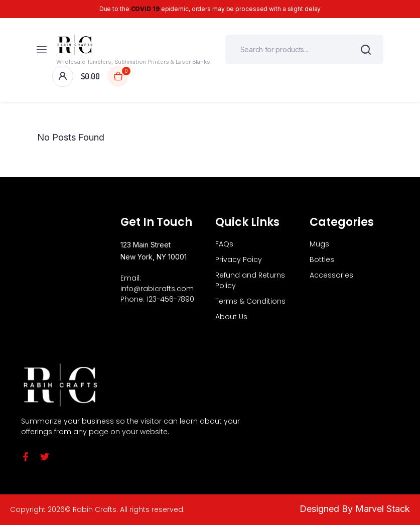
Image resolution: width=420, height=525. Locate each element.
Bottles (322, 259)
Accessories (331, 275)
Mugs (319, 244)
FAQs (224, 244)
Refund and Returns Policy (250, 280)
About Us (231, 317)
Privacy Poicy (239, 259)
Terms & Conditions (250, 301)
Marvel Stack (383, 509)
